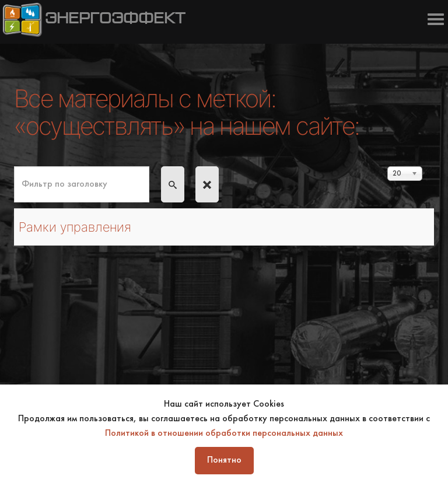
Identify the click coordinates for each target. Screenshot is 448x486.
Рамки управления (75, 227)
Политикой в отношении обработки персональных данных (224, 433)
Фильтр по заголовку (14, 167)
